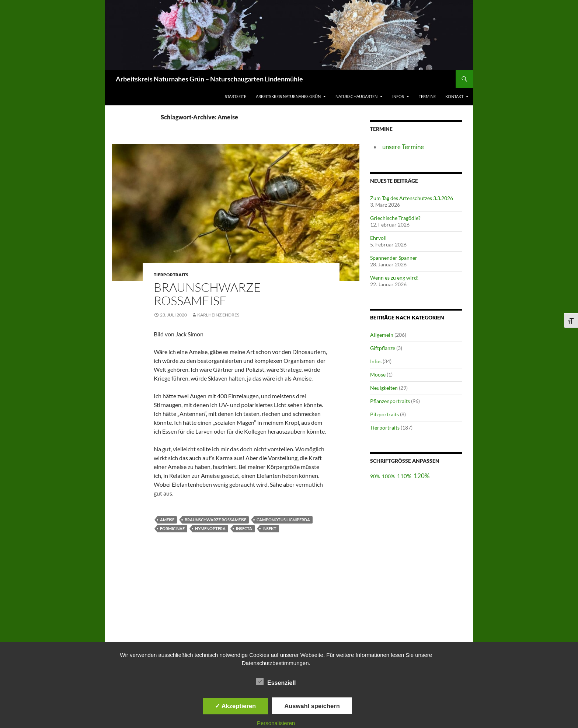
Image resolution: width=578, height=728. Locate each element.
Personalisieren (276, 723)
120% (422, 476)
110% (404, 476)
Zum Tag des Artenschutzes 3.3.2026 (412, 198)
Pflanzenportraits (390, 401)
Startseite (236, 96)
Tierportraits (385, 428)
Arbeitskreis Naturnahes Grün (288, 96)
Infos (398, 96)
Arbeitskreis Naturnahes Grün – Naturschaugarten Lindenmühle (209, 79)
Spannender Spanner (394, 258)
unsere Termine (403, 147)
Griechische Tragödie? (395, 218)
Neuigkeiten (384, 388)
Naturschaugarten (356, 96)
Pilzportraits (384, 414)
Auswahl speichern (312, 706)
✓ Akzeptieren (236, 706)
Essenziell (276, 682)
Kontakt (454, 96)
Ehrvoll (378, 238)
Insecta (244, 528)
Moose (378, 374)
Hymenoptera (210, 528)
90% (375, 477)
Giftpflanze (383, 348)
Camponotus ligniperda (283, 520)
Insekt (269, 528)
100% (388, 476)
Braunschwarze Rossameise (207, 294)
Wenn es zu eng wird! (394, 278)
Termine (427, 96)
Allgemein (382, 335)
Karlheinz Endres (218, 315)
